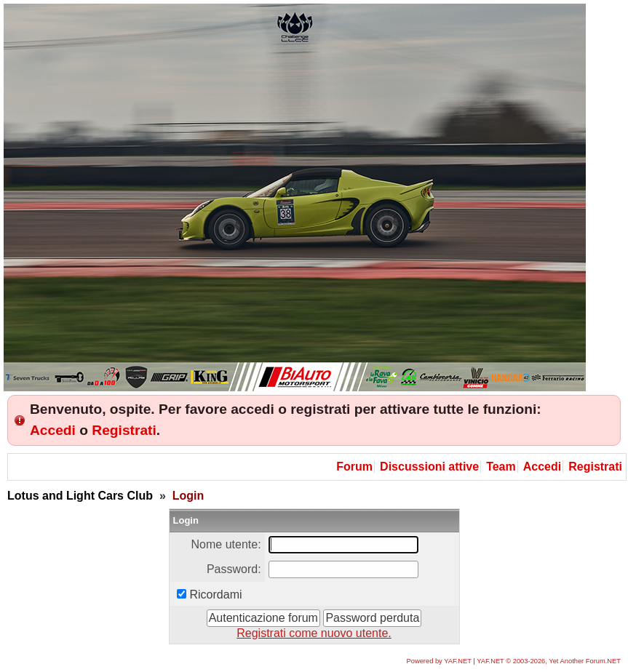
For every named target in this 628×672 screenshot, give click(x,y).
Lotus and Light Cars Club (80, 496)
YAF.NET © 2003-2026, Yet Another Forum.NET (549, 661)
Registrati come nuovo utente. (314, 633)
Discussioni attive (429, 467)
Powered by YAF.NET (439, 661)
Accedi (53, 430)
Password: (234, 569)
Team (501, 467)
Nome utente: (226, 544)
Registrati (124, 430)
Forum (354, 467)
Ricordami (216, 595)
